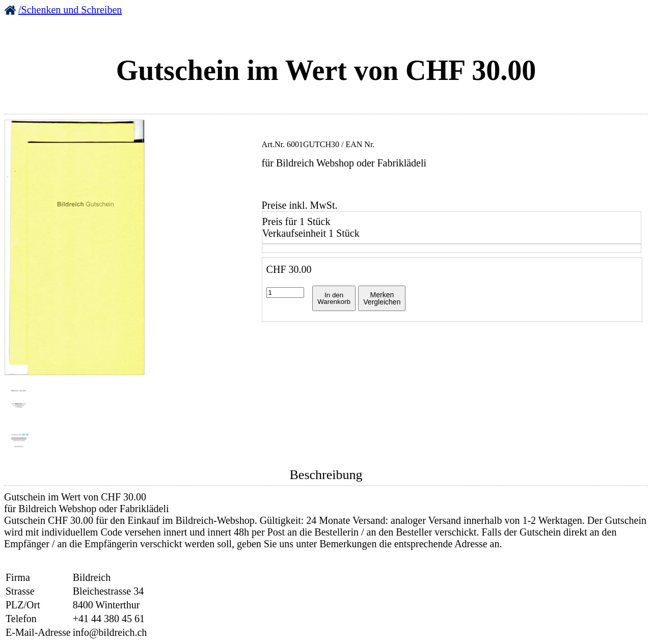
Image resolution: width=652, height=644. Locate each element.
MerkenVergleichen (382, 298)
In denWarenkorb (334, 298)
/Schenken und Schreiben (70, 10)
